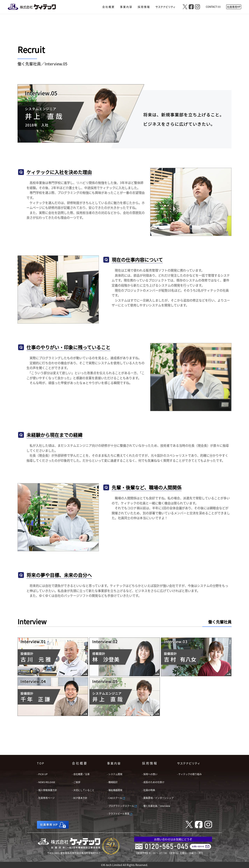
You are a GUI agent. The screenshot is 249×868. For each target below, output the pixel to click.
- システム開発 (115, 774)
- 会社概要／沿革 (81, 774)
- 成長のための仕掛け (153, 782)
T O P (40, 763)
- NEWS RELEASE (46, 782)
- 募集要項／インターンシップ (158, 798)
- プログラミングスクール (122, 806)
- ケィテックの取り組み (189, 774)
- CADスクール (116, 798)
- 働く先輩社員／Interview (156, 806)
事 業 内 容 (114, 763)
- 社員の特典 (149, 790)
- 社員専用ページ (46, 798)
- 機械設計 (112, 782)
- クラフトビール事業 (120, 814)
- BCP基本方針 (80, 798)
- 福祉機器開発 (115, 790)
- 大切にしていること (83, 790)
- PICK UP (42, 774)
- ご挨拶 (76, 782)
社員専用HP (234, 7)
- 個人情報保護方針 (47, 790)
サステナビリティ (189, 763)
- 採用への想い (150, 774)
